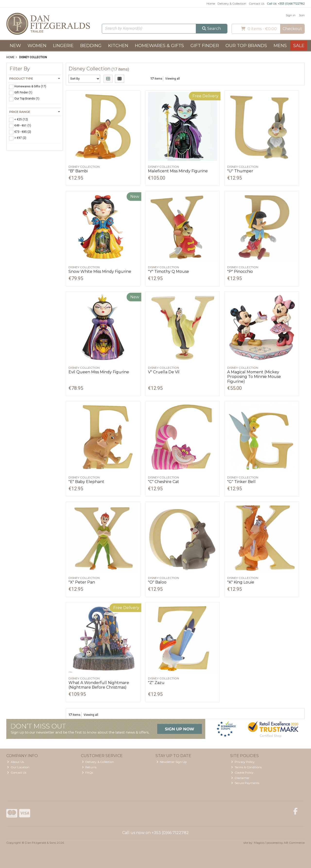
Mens (280, 46)
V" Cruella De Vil (164, 372)
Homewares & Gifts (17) (30, 86)
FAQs (88, 772)
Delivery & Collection (232, 4)
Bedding (91, 46)
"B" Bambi (78, 171)
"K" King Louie (241, 582)
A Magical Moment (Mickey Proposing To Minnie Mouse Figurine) (254, 377)
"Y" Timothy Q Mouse (168, 271)
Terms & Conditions (246, 767)
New (15, 46)
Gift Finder (205, 46)
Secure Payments (245, 783)
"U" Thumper (240, 171)
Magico (259, 843)
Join (302, 15)
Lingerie (63, 46)
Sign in (291, 15)
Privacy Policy (243, 762)
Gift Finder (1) (23, 92)
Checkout (292, 29)
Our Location (18, 767)
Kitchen (118, 46)
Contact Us (257, 4)
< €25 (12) (21, 119)
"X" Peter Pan (82, 582)
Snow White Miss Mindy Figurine (100, 271)
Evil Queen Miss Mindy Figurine (99, 372)
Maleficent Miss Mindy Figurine (178, 171)
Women (37, 46)
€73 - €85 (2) (23, 132)
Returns (89, 767)
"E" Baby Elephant (86, 482)
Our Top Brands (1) (27, 99)
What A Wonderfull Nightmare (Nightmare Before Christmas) (99, 685)
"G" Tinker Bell (241, 482)
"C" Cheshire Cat (164, 482)
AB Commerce (294, 843)
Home (211, 4)
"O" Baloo (157, 582)
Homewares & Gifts (159, 46)
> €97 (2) (20, 138)
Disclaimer (240, 778)
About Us (15, 762)
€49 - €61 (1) (23, 125)
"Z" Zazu (156, 683)
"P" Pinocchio (240, 271)
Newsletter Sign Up (172, 762)
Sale (299, 46)
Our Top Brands (246, 46)
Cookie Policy (242, 772)
